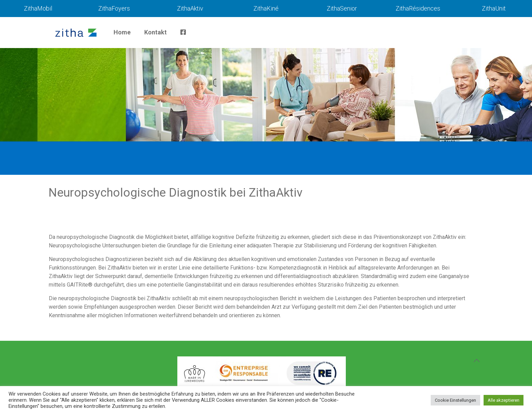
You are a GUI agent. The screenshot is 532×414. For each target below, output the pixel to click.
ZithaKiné (266, 8)
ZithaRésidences (418, 8)
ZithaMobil (38, 8)
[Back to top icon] (476, 361)
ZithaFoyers (114, 8)
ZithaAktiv (190, 8)
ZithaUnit (494, 8)
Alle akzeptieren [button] (504, 400)
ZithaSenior (342, 8)
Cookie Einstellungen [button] (455, 400)
